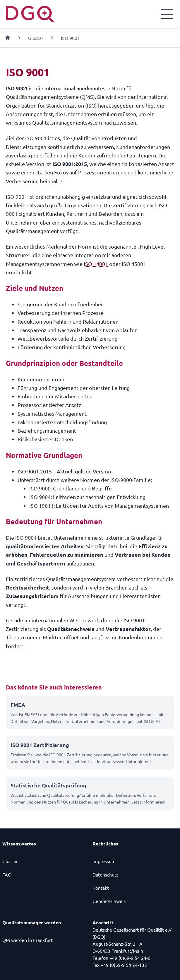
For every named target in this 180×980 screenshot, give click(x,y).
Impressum (104, 861)
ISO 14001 (96, 264)
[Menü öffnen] (167, 14)
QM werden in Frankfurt (28, 940)
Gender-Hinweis (109, 901)
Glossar (36, 38)
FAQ (7, 874)
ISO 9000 (40, 488)
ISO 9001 (70, 38)
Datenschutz (106, 874)
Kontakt (101, 888)
